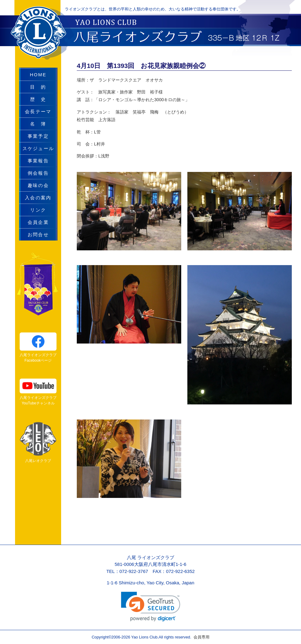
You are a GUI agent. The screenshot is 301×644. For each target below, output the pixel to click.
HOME (38, 75)
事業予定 (38, 136)
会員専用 (200, 637)
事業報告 (38, 161)
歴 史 (38, 99)
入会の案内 (38, 198)
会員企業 (38, 222)
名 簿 (38, 124)
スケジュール (38, 148)
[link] (151, 607)
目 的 (38, 87)
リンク (38, 210)
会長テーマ (38, 111)
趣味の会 (38, 185)
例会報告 (38, 173)
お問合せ (38, 235)
